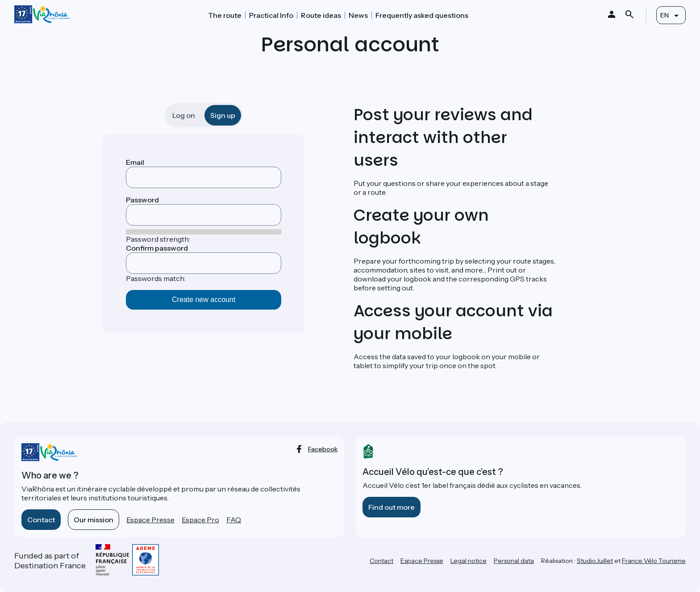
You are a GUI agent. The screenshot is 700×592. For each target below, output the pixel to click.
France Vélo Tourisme (654, 561)
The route (225, 15)
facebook (323, 449)
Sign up (223, 115)
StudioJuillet (595, 561)
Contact (41, 520)
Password (142, 200)
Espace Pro (200, 520)
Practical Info (271, 15)
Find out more (392, 507)
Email (135, 162)
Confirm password (157, 248)
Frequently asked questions (422, 15)
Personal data (514, 561)
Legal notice (469, 561)
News (358, 15)
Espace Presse (150, 520)
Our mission (94, 520)
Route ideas (321, 15)
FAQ (234, 520)
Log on (184, 115)
